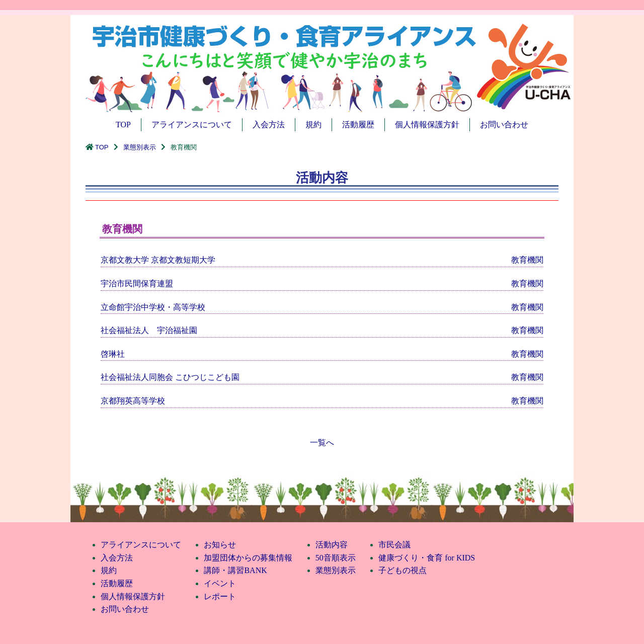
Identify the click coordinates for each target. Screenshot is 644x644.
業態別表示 (140, 147)
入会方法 (269, 125)
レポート (220, 596)
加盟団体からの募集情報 (248, 558)
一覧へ (322, 442)
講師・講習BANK (235, 570)
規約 (313, 125)
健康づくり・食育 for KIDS (427, 558)
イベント (220, 583)
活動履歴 (358, 125)
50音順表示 (336, 558)
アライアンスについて (192, 125)
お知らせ (220, 545)
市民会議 (394, 545)
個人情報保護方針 (427, 125)
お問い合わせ (504, 125)
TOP (123, 125)
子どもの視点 (403, 570)
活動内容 (332, 545)
